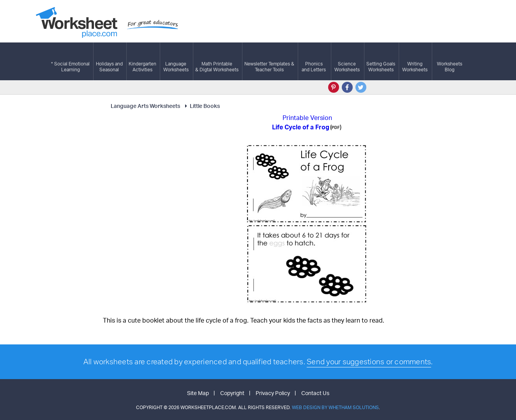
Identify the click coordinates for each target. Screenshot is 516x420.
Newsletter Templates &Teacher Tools (269, 61)
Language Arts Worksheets (145, 106)
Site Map (198, 393)
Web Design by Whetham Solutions (335, 407)
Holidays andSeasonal (109, 61)
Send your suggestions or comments (369, 362)
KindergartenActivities (142, 61)
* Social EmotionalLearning (70, 61)
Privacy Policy (273, 393)
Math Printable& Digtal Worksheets (217, 61)
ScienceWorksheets (347, 61)
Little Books (201, 106)
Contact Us (315, 393)
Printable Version (307, 118)
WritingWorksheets (415, 61)
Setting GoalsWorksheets (381, 61)
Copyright (232, 393)
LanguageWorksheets (176, 61)
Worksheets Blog (450, 61)
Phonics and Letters (314, 61)
